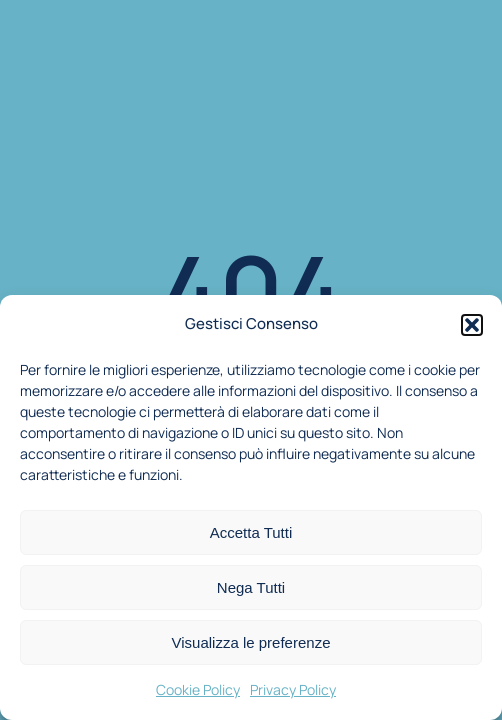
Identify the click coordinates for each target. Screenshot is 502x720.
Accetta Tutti (251, 532)
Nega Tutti (251, 587)
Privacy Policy (293, 689)
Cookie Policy (198, 689)
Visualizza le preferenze (251, 642)
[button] (472, 325)
